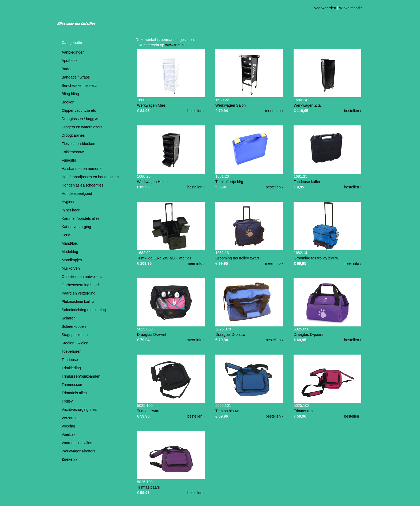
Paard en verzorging (78, 293)
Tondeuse (70, 360)
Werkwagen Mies (151, 105)
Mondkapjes (72, 260)
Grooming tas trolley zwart (237, 258)
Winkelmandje (351, 8)
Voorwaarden (325, 8)
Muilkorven (71, 268)
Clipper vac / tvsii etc (79, 110)
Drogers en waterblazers (82, 127)
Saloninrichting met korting (84, 310)
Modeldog (70, 252)
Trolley (67, 401)
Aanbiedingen (73, 52)
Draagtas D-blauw (230, 334)
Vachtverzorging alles (79, 410)
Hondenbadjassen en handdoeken (90, 177)
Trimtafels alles (74, 393)
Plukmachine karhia (78, 302)
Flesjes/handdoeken (78, 144)
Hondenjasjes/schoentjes (82, 185)
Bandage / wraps (76, 77)
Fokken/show (73, 152)
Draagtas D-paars (308, 334)
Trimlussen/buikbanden (81, 376)
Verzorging (71, 418)
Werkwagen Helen (152, 182)
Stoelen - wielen (75, 343)
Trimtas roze (304, 411)
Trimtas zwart (148, 411)
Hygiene (68, 202)
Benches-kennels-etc (79, 85)
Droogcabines (73, 135)
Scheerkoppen (74, 326)
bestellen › (196, 111)
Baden (67, 69)
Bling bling (70, 94)
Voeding (68, 426)
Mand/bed (70, 243)
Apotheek (70, 61)
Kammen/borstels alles (81, 218)
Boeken (68, 102)
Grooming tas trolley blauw (316, 258)
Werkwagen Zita (307, 105)
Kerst (66, 235)
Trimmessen (72, 385)
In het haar (71, 210)
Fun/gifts (69, 160)
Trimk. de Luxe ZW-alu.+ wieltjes (164, 258)
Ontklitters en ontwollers (82, 277)
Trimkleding (71, 368)
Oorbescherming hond (80, 285)
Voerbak (68, 434)
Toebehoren (72, 351)
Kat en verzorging (76, 227)
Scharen (69, 318)
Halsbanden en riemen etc (83, 169)
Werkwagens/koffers (78, 451)
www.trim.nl (175, 45)
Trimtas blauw (227, 411)
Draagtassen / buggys (80, 119)
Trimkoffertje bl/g (229, 182)
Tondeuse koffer (307, 182)
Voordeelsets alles (77, 443)
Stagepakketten (75, 335)
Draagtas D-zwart (152, 334)
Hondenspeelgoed (77, 194)
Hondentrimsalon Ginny (123, 12)
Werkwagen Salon (230, 105)
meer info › (274, 111)
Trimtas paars (149, 487)
